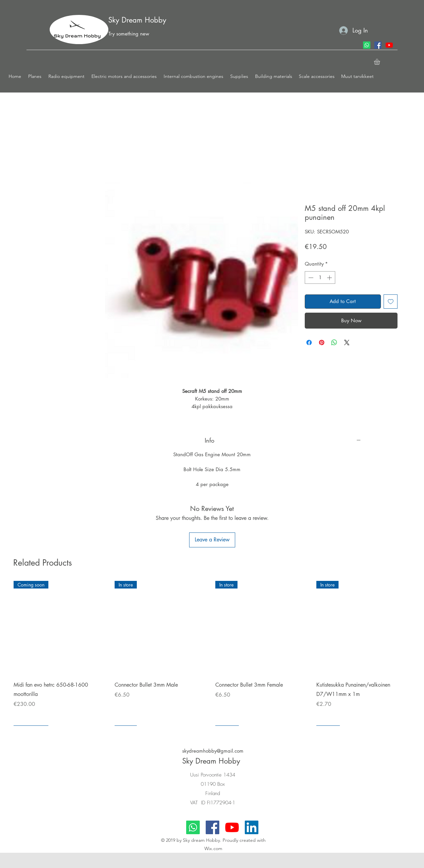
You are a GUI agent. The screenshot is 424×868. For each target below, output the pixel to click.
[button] (35, 76)
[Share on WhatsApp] (334, 342)
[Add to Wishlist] (391, 302)
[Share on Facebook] (309, 342)
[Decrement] (310, 278)
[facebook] (378, 45)
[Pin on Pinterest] (322, 342)
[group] (212, 653)
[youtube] (389, 45)
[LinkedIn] (252, 827)
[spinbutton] (320, 278)
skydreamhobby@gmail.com (213, 751)
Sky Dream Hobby (137, 20)
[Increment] (330, 278)
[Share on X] (347, 342)
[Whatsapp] (367, 45)
